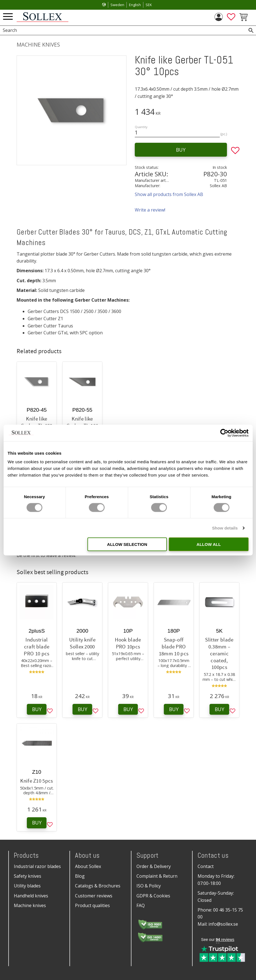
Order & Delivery (154, 866)
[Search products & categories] (122, 30)
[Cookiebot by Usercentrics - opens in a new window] (224, 433)
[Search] (251, 30)
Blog (80, 876)
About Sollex (88, 866)
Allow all (209, 544)
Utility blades (27, 886)
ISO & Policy (149, 886)
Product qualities (92, 905)
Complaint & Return (157, 876)
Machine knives (30, 905)
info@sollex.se (223, 924)
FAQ (141, 905)
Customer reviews (94, 896)
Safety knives (28, 876)
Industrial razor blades (37, 866)
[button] (8, 17)
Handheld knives (31, 896)
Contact (206, 866)
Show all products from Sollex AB (169, 194)
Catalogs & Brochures (98, 886)
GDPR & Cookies (153, 896)
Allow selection (127, 544)
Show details (225, 528)
